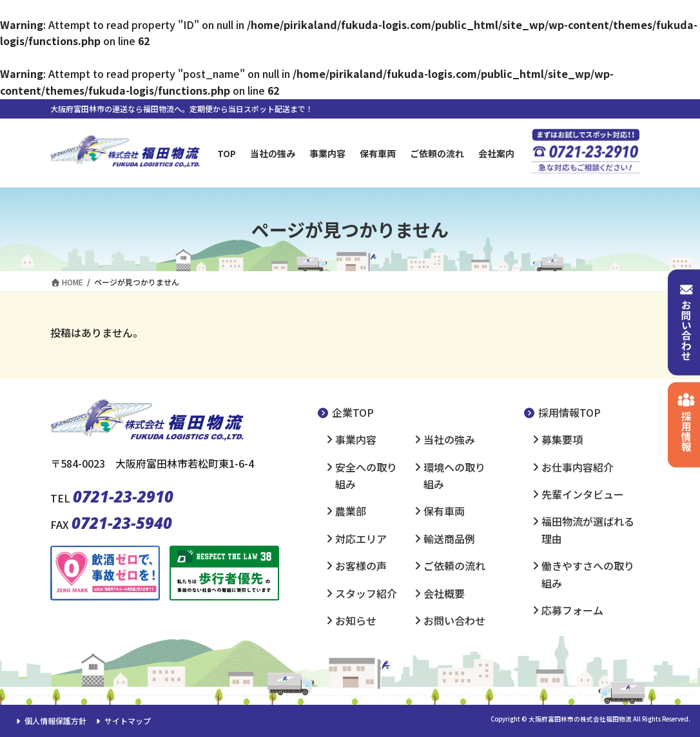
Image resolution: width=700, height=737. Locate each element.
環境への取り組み (454, 475)
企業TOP (345, 412)
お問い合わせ (454, 620)
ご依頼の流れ (454, 566)
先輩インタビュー (583, 494)
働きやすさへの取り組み (588, 574)
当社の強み (449, 439)
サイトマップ (122, 721)
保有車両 (444, 511)
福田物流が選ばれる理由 (588, 530)
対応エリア (361, 539)
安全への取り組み (366, 475)
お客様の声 (361, 566)
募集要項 (562, 439)
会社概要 (444, 593)
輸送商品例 (449, 539)
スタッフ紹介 (366, 593)
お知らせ (356, 620)
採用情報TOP (562, 412)
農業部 (351, 511)
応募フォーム (572, 610)
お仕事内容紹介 (578, 467)
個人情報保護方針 (50, 721)
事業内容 (356, 439)
